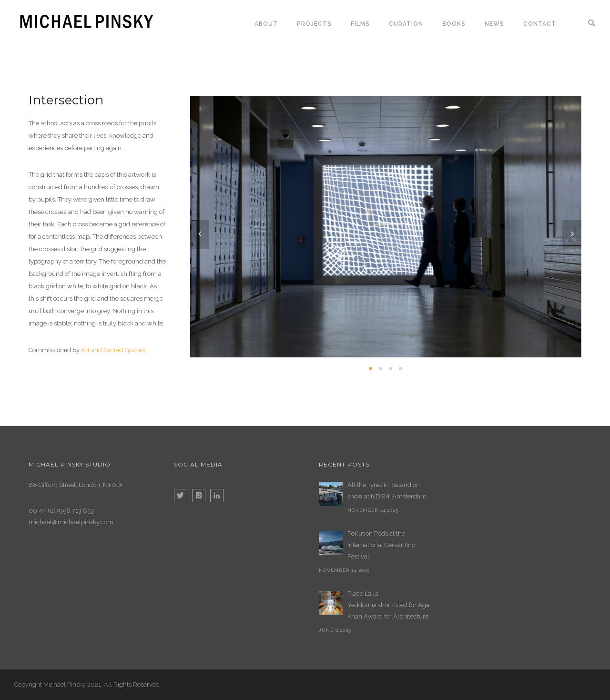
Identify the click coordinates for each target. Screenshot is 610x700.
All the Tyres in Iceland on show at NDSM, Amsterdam (387, 491)
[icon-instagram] (201, 496)
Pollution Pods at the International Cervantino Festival (381, 545)
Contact (540, 24)
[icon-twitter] (183, 496)
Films (360, 24)
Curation (406, 24)
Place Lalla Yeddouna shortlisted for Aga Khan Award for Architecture (388, 605)
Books (454, 24)
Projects (314, 24)
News (494, 24)
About (266, 24)
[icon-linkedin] (217, 496)
